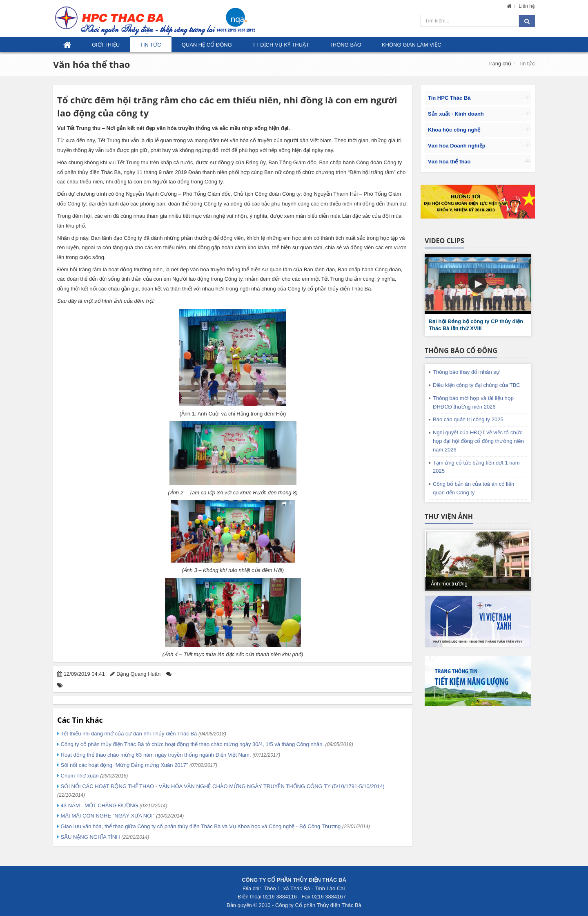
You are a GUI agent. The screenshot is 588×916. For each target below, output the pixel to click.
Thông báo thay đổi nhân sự (466, 372)
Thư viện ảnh (449, 516)
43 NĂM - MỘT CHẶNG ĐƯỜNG (113, 805)
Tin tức (151, 45)
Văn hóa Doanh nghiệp (457, 146)
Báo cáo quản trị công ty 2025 (468, 419)
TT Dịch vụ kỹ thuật (281, 45)
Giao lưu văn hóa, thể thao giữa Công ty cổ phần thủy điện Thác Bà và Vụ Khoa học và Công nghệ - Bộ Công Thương (215, 826)
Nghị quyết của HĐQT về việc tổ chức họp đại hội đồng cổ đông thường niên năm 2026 (478, 441)
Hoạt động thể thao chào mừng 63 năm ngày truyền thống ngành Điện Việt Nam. (170, 755)
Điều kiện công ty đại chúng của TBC (477, 385)
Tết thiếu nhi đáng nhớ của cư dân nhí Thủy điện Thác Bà (143, 734)
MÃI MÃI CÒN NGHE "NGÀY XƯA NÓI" (121, 816)
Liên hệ (527, 6)
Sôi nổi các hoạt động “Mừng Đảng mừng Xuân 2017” (138, 765)
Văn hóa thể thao (91, 64)
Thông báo (345, 45)
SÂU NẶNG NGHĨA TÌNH (104, 837)
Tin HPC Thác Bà (449, 98)
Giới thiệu (106, 45)
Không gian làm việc (412, 45)
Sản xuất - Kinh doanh (456, 114)
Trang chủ (500, 64)
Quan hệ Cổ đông (207, 45)
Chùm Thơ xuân (94, 776)
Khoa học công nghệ (454, 130)
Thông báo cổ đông (461, 351)
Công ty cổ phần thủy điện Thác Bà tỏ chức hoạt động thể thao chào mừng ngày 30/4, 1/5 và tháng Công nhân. (206, 744)
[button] (478, 284)
